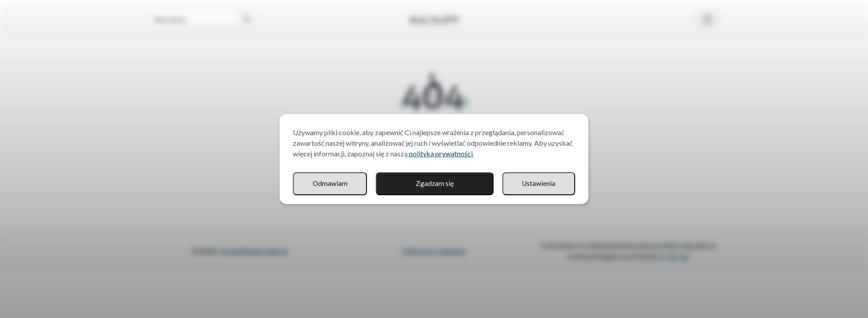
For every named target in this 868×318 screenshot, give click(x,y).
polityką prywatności (441, 153)
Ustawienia (455, 184)
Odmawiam (538, 184)
